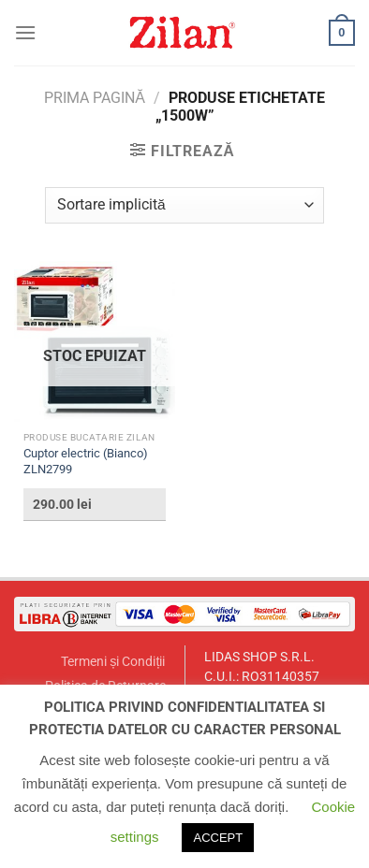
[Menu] (25, 32)
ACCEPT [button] (218, 838)
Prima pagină (95, 98)
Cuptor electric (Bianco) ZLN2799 (86, 461)
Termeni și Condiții (113, 662)
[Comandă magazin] (184, 205)
